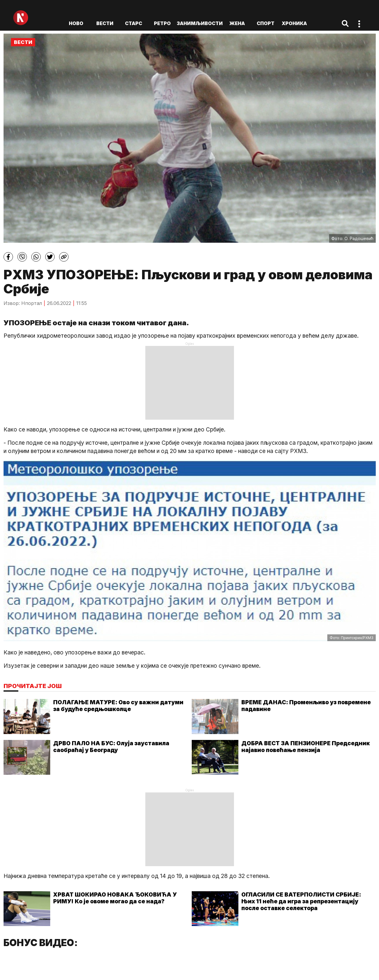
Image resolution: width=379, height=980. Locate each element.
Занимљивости (200, 23)
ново (76, 23)
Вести (105, 23)
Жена (237, 23)
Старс (134, 23)
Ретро (162, 23)
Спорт (266, 23)
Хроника (294, 23)
